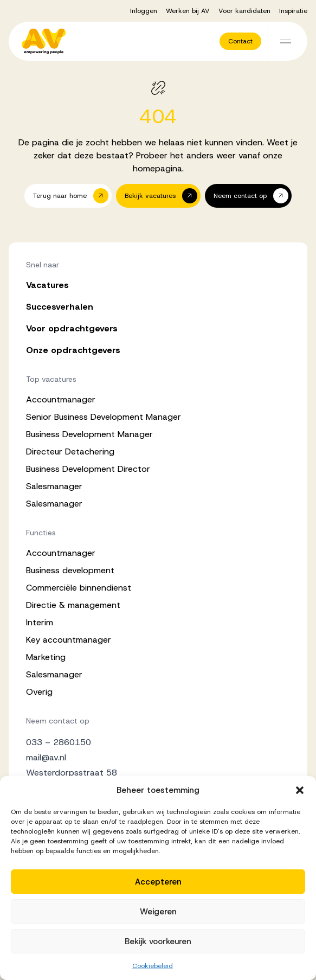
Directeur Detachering (70, 451)
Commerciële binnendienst (79, 588)
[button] (300, 790)
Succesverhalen (60, 307)
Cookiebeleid (153, 966)
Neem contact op (58, 721)
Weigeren (158, 912)
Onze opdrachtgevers (73, 350)
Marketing (46, 657)
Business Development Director (88, 469)
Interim (40, 622)
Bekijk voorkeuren (158, 941)
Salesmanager (54, 486)
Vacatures (47, 285)
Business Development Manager (89, 434)
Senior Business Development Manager (104, 417)
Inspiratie (293, 11)
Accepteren (158, 882)
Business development (70, 570)
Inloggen (144, 11)
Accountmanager (61, 399)
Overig (39, 692)
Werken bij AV (188, 11)
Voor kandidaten (244, 11)
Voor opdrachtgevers (72, 328)
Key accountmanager (69, 640)
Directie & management (73, 605)
